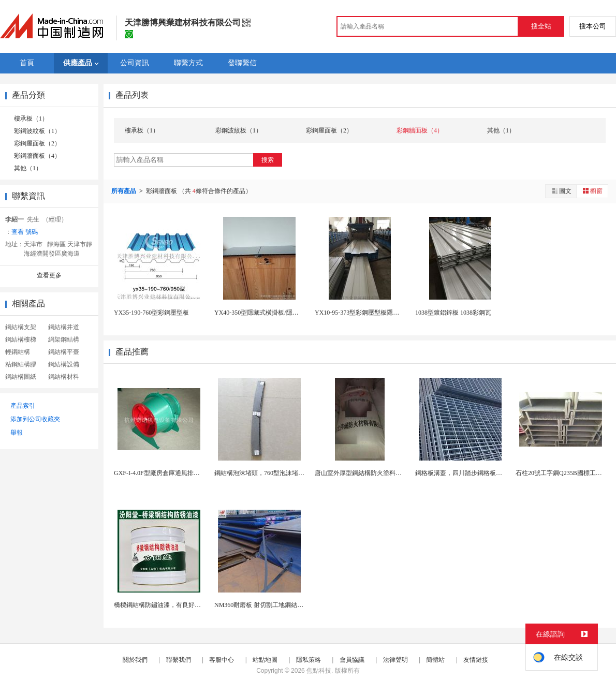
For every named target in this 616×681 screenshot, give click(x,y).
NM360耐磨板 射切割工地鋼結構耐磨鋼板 (271, 605)
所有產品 (124, 191)
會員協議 (352, 660)
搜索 (268, 160)
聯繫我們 (179, 660)
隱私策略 (309, 660)
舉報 (17, 433)
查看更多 (49, 275)
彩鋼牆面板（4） (37, 156)
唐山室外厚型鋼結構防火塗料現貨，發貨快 (374, 473)
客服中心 (222, 660)
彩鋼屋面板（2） (37, 143)
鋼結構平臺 (64, 352)
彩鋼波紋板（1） (37, 131)
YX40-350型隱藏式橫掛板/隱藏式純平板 (269, 313)
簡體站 (435, 660)
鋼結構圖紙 (21, 377)
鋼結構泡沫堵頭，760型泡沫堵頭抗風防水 (272, 473)
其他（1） (28, 168)
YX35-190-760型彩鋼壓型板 (151, 313)
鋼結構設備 (64, 364)
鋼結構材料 (64, 377)
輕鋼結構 (18, 352)
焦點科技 (319, 671)
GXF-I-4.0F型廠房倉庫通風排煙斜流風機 (169, 473)
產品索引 (23, 406)
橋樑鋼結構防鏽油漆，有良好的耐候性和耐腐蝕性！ (185, 605)
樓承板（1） (31, 119)
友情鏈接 (476, 660)
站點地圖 (265, 660)
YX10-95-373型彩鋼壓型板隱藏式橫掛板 (369, 313)
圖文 (561, 191)
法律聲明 (395, 660)
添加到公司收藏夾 (35, 419)
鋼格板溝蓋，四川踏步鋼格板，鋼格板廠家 (474, 473)
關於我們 (135, 660)
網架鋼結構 (64, 339)
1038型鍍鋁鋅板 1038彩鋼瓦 (453, 313)
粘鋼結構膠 (21, 364)
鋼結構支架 (21, 327)
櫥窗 (592, 191)
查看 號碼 (25, 232)
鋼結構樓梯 (21, 339)
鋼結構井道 (64, 327)
